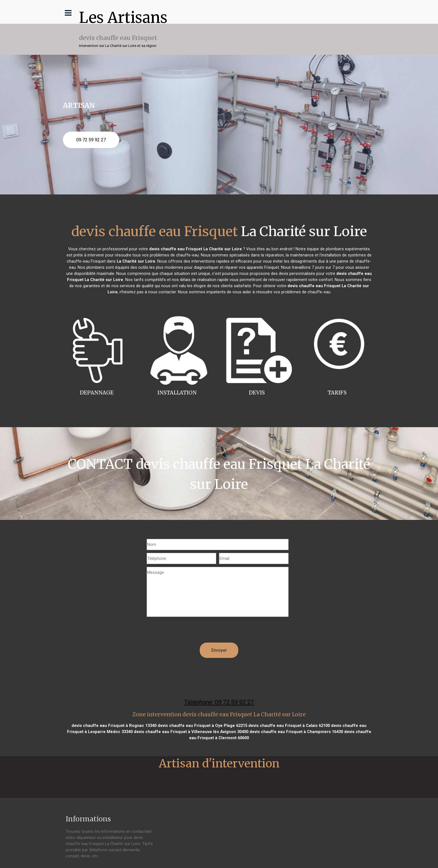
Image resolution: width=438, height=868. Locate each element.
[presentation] (189, 632)
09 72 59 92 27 (91, 140)
